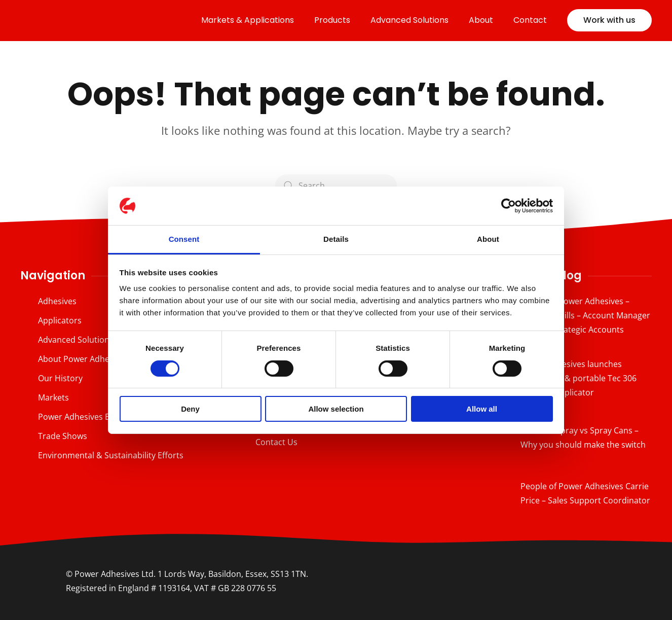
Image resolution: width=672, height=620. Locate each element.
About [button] (481, 20)
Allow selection (336, 409)
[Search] (336, 186)
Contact (530, 20)
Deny (190, 409)
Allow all (482, 409)
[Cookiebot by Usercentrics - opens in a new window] (509, 206)
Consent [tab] (184, 239)
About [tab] (488, 239)
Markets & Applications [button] (248, 20)
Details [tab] (336, 239)
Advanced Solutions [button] (409, 20)
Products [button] (332, 20)
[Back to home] (91, 20)
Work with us (609, 20)
